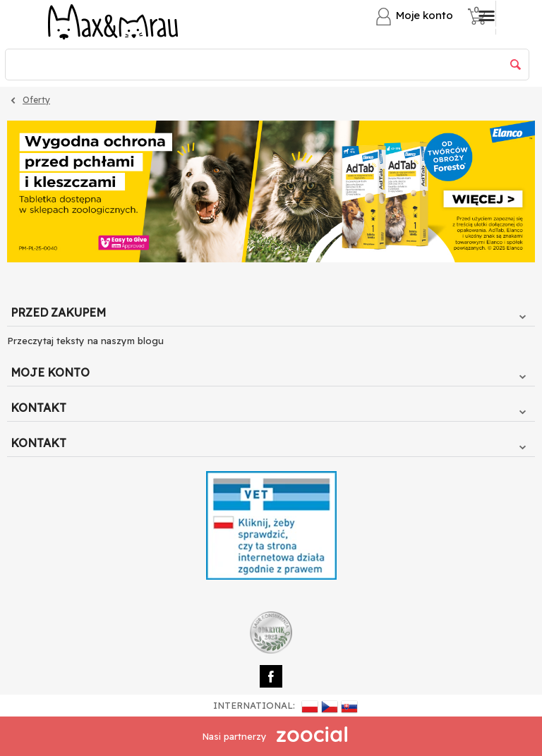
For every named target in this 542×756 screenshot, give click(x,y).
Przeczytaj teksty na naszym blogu (85, 341)
